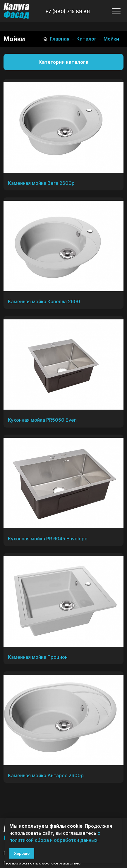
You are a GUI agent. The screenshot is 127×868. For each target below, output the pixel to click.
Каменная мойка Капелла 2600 (44, 301)
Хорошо (22, 853)
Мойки (111, 39)
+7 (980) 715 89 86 (68, 11)
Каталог (86, 39)
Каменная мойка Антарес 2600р (46, 775)
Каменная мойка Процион (38, 657)
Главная (56, 39)
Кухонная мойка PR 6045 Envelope (48, 539)
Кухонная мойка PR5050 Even (42, 420)
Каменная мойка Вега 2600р (41, 183)
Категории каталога (63, 62)
